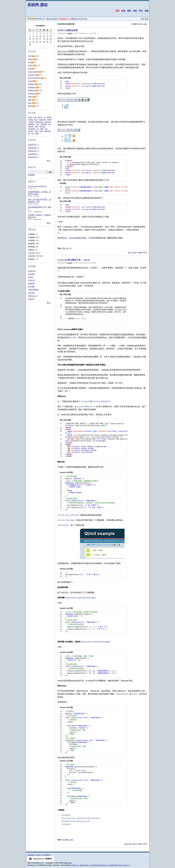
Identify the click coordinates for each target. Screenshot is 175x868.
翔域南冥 (31, 283)
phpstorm (48, 122)
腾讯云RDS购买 (52, 19)
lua (29, 69)
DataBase (32, 87)
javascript (43, 120)
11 (44, 36)
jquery (40, 117)
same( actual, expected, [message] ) (96, 642)
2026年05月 (32, 148)
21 (30, 42)
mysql (30, 117)
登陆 (147, 19)
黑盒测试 (73, 338)
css (67, 248)
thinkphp (44, 124)
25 (44, 42)
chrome (31, 131)
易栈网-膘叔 (38, 5)
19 (47, 39)
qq (38, 129)
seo (46, 129)
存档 (123, 11)
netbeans (47, 131)
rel (70, 248)
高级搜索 (31, 175)
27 (51, 42)
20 (51, 39)
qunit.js (82, 406)
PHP (30, 56)
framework (39, 122)
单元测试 (65, 840)
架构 (37, 133)
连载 (42, 129)
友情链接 (31, 855)
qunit (71, 840)
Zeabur (31, 277)
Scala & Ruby (33, 72)
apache (31, 126)
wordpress (32, 129)
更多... (49, 161)
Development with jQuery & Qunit (76, 821)
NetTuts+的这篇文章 (101, 401)
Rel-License (62, 51)
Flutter (30, 65)
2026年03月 (32, 154)
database (31, 124)
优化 (37, 131)
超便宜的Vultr (64, 19)
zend (37, 126)
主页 (117, 11)
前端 (64, 248)
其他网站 (46, 855)
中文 (78, 319)
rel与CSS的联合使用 (78, 238)
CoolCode (32, 271)
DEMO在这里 (63, 525)
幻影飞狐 (31, 293)
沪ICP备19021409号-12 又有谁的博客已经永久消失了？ (110, 865)
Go (29, 62)
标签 (135, 11)
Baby (30, 106)
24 (40, 42)
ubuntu (49, 117)
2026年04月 (32, 151)
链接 (147, 11)
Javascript (128, 844)
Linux (30, 81)
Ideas (30, 97)
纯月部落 (31, 274)
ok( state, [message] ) (67, 520)
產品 (30, 100)
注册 (142, 19)
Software (31, 90)
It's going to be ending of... (38, 186)
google (30, 120)
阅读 (140, 253)
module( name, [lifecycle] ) (69, 515)
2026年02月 (32, 157)
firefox (50, 120)
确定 (50, 172)
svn (49, 124)
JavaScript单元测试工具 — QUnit (74, 260)
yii (44, 117)
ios (29, 133)
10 (40, 36)
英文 (83, 319)
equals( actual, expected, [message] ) (80, 598)
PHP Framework (34, 78)
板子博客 (31, 287)
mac (38, 124)
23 (37, 42)
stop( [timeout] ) (123, 694)
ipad (41, 131)
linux (36, 120)
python (30, 59)
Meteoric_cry (33, 296)
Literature (32, 93)
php (35, 117)
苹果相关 (31, 84)
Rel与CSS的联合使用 (68, 30)
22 (33, 42)
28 (30, 44)
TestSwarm (66, 824)
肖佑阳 (31, 122)
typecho (43, 126)
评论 (141, 11)
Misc (130, 253)
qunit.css (92, 406)
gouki (70, 33)
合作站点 (39, 855)
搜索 (129, 11)
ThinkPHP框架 (33, 290)
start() (135, 694)
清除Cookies (84, 865)
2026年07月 (32, 145)
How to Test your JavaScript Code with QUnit (81, 818)
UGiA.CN (31, 280)
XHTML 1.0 (75, 865)
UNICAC (31, 299)
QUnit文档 (85, 401)
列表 (145, 24)
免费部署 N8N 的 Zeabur (79, 19)
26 (47, 42)
